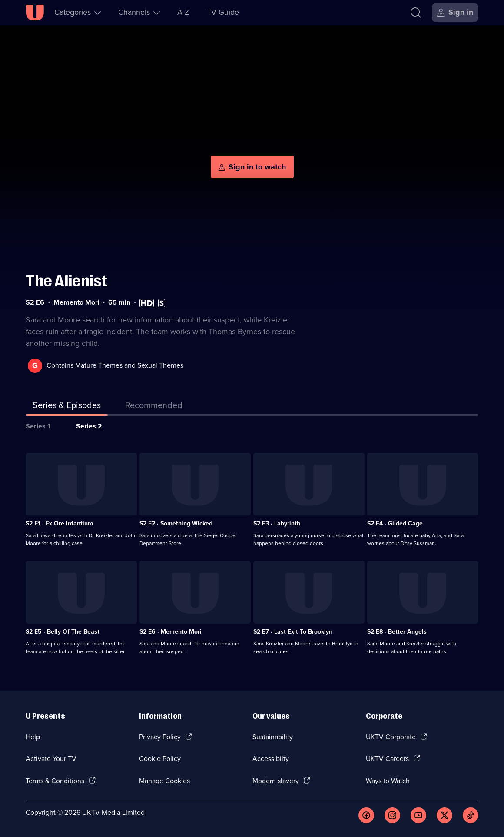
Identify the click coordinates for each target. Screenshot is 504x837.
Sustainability (273, 737)
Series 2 (89, 426)
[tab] (154, 407)
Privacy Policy (160, 737)
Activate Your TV (51, 759)
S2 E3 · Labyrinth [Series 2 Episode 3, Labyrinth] (277, 523)
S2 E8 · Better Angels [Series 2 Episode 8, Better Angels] (397, 632)
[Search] (416, 13)
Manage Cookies (164, 781)
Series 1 (38, 426)
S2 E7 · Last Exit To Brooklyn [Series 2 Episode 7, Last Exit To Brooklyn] (293, 632)
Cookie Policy (160, 759)
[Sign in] (455, 13)
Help (33, 737)
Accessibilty (271, 759)
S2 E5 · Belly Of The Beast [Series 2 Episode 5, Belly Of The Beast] (63, 632)
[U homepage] (35, 13)
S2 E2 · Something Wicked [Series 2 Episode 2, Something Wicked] (176, 523)
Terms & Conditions (55, 781)
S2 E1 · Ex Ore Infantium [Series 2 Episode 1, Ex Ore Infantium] (59, 523)
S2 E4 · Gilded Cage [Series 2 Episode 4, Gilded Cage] (395, 523)
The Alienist (67, 281)
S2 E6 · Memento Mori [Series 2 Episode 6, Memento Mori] (171, 632)
